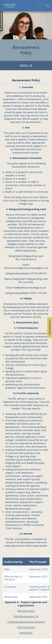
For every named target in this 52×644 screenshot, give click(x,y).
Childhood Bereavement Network (26, 622)
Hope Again (26, 633)
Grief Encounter (26, 627)
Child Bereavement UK (26, 616)
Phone (40, 6)
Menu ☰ (26, 66)
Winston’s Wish (26, 611)
